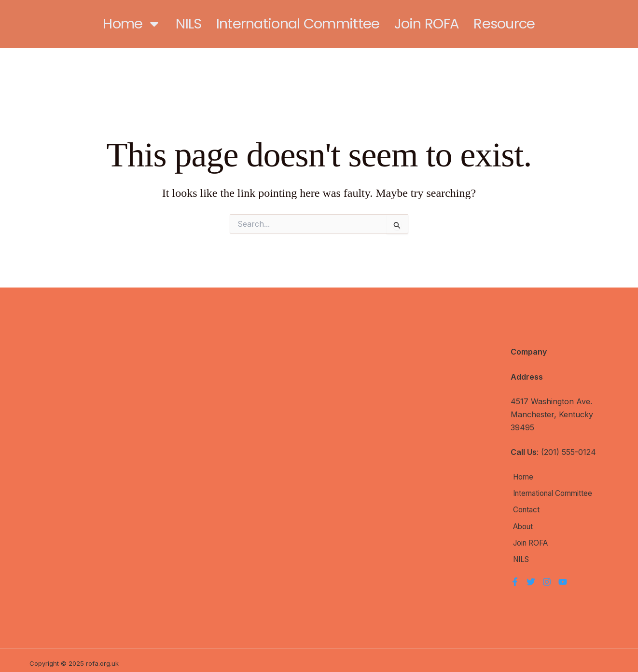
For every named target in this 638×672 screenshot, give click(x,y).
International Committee (298, 24)
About (522, 523)
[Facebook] (515, 576)
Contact (525, 508)
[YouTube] (563, 576)
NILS (188, 24)
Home (132, 24)
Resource (504, 24)
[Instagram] (547, 576)
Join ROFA (427, 24)
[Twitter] (531, 576)
